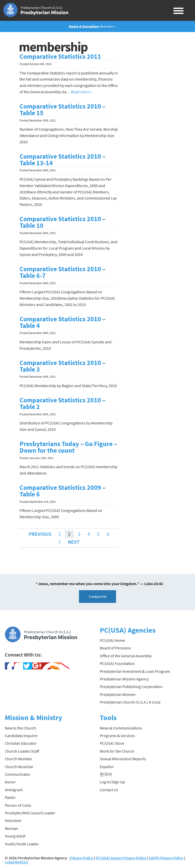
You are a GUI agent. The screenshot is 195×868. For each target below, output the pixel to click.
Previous (40, 534)
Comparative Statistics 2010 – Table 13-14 (62, 160)
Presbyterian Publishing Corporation (131, 687)
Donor (10, 782)
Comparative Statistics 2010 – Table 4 (62, 322)
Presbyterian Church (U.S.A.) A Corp (130, 702)
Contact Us (98, 596)
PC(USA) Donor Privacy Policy (121, 858)
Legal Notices (16, 862)
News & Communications (121, 728)
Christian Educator (21, 743)
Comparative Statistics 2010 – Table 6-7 (62, 272)
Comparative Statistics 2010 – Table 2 (62, 403)
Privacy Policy (81, 858)
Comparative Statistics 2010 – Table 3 (62, 366)
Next (74, 542)
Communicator (18, 774)
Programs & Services (117, 736)
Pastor (10, 797)
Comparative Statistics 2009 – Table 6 (62, 491)
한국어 (106, 774)
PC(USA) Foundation (117, 663)
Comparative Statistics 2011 (60, 56)
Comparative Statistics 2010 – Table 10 (62, 222)
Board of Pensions (115, 648)
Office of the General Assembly (126, 656)
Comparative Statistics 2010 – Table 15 (62, 110)
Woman (11, 828)
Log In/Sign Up (112, 782)
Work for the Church (117, 751)
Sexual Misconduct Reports (123, 759)
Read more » (81, 92)
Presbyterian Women (118, 694)
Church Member (19, 759)
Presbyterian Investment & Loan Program (135, 671)
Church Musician (19, 767)
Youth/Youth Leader (22, 844)
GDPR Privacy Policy (166, 858)
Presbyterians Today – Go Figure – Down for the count (68, 447)
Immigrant (14, 790)
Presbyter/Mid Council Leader (30, 813)
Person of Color (18, 805)
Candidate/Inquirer (21, 736)
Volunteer (13, 820)
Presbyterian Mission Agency (124, 679)
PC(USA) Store (112, 743)
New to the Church (20, 728)
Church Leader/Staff (22, 751)
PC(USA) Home (112, 640)
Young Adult (15, 836)
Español (107, 767)
